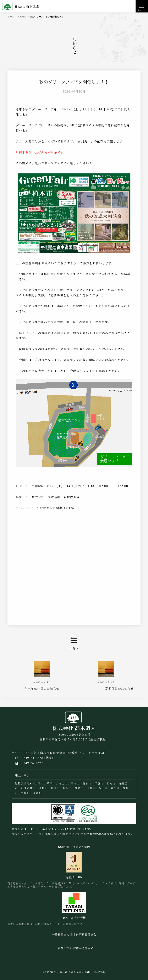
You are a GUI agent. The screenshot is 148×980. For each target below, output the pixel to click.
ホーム (11, 16)
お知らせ (22, 16)
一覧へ (74, 644)
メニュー (142, 10)
